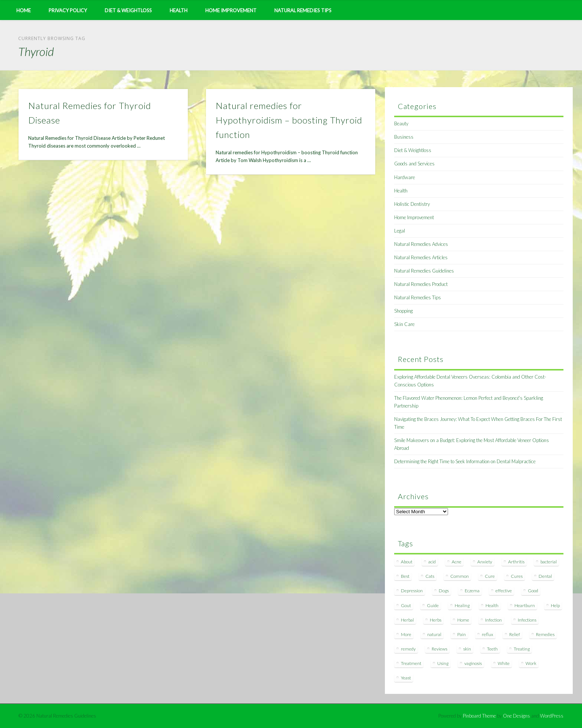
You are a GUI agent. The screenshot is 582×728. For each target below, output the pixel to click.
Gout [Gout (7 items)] (406, 605)
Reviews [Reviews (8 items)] (439, 649)
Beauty (401, 123)
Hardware (405, 177)
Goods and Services (414, 164)
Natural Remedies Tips (303, 10)
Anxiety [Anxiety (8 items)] (485, 562)
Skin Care (404, 324)
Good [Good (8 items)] (533, 591)
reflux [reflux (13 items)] (488, 634)
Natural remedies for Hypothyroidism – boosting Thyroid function (289, 120)
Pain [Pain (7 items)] (462, 634)
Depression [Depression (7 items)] (412, 591)
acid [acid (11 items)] (432, 562)
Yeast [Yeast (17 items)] (406, 678)
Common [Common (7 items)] (460, 576)
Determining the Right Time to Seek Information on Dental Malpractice (465, 461)
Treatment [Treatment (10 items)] (411, 663)
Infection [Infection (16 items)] (493, 620)
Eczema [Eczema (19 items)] (472, 591)
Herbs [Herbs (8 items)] (436, 620)
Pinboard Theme (479, 716)
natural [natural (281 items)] (434, 634)
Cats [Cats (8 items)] (430, 576)
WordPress (552, 716)
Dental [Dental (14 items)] (545, 576)
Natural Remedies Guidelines (424, 271)
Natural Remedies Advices (421, 244)
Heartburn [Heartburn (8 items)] (525, 605)
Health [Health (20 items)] (492, 605)
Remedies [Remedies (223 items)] (545, 634)
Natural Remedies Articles (421, 257)
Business (404, 137)
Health (179, 10)
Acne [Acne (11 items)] (457, 562)
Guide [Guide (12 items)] (433, 605)
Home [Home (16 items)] (463, 620)
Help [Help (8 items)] (555, 605)
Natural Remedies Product (421, 284)
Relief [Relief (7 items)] (515, 634)
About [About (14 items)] (407, 562)
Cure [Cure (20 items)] (490, 576)
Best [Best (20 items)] (405, 576)
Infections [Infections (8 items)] (527, 620)
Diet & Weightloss (128, 10)
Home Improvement (231, 10)
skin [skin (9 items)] (467, 649)
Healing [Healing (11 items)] (462, 605)
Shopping (403, 311)
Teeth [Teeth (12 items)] (492, 649)
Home (24, 10)
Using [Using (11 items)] (443, 663)
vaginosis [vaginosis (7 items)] (473, 663)
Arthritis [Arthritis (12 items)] (516, 562)
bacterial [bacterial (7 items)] (549, 562)
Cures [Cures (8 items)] (517, 576)
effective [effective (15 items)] (504, 591)
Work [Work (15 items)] (531, 663)
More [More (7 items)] (406, 634)
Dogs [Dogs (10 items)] (444, 591)
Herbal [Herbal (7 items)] (407, 620)
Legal (400, 231)
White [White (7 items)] (504, 663)
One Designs (516, 716)
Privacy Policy (68, 10)
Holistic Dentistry (412, 204)
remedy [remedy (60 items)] (408, 649)
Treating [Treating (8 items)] (522, 649)
